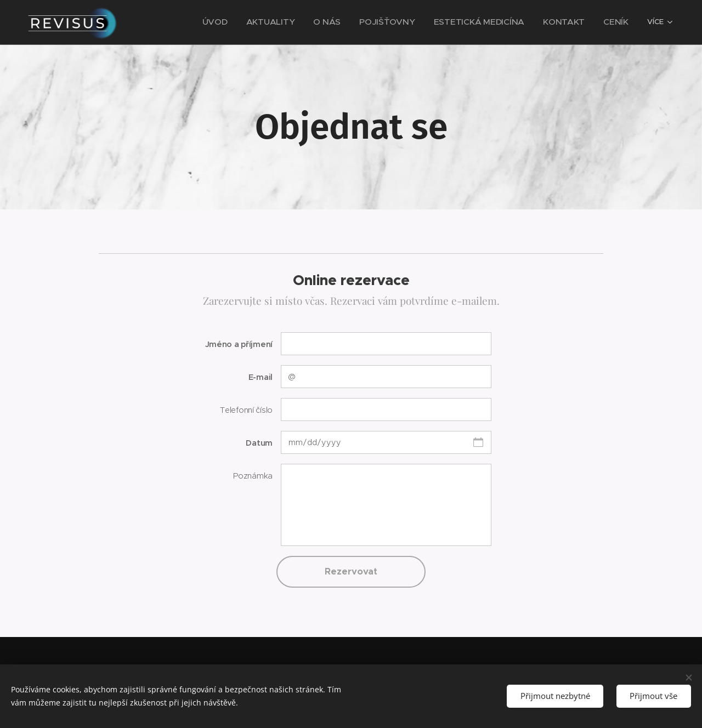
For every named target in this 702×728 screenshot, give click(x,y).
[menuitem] (192, 22)
